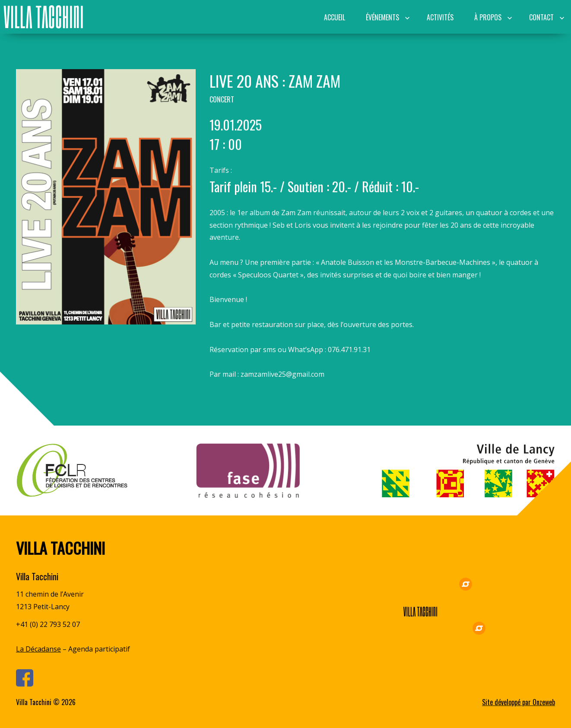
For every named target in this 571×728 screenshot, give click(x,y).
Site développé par (519, 702)
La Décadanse (38, 649)
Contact (541, 17)
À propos (488, 17)
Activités (440, 17)
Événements (382, 17)
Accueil (335, 17)
